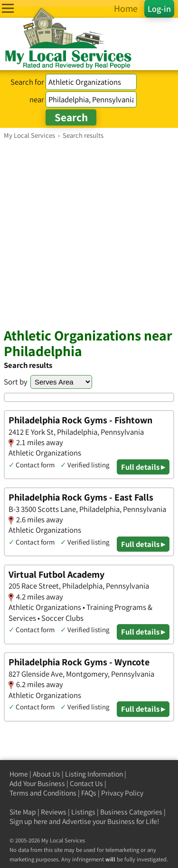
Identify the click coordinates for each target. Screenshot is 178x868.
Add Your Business (37, 783)
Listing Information (94, 774)
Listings (83, 812)
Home (19, 774)
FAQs (89, 793)
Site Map (23, 812)
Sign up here (28, 821)
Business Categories (131, 812)
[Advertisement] (89, 233)
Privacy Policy (122, 793)
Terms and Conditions (43, 793)
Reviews (54, 812)
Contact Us (86, 783)
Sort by (16, 382)
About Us (47, 774)
